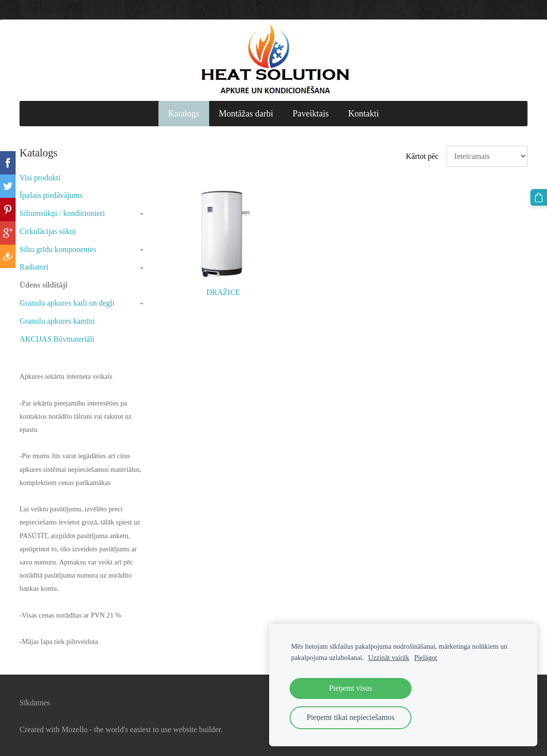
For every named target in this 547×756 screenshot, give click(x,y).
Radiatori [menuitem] (34, 267)
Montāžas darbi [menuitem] (246, 114)
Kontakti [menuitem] (363, 114)
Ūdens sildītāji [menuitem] (43, 285)
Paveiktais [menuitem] (311, 114)
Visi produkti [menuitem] (40, 178)
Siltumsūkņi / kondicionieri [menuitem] (62, 213)
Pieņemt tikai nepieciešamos (351, 717)
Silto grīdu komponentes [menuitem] (58, 249)
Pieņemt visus (351, 688)
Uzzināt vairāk (389, 658)
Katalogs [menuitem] (184, 114)
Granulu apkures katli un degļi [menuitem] (67, 303)
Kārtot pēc (422, 156)
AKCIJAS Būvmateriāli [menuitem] (57, 339)
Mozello (74, 729)
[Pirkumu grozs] (539, 197)
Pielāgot (425, 658)
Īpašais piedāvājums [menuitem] (51, 195)
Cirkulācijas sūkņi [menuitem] (48, 231)
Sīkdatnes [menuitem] (35, 703)
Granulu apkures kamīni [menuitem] (57, 321)
